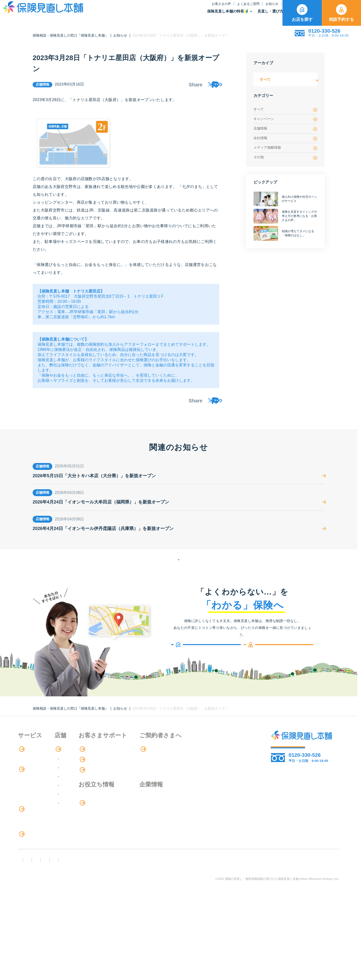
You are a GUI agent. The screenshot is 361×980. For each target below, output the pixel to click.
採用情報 (202, 827)
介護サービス (32, 849)
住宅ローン (28, 839)
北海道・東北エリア (100, 779)
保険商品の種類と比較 (38, 809)
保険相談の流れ (32, 779)
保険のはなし (229, 9)
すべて (285, 110)
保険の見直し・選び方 (41, 870)
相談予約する (341, 13)
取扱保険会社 (267, 16)
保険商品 (237, 16)
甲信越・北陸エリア (100, 796)
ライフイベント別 (34, 890)
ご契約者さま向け (262, 9)
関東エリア (92, 788)
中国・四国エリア (98, 814)
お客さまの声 (154, 9)
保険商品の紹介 (35, 799)
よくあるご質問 (181, 9)
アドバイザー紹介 (34, 789)
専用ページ (205, 769)
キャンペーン (285, 119)
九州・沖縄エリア (98, 823)
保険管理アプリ (32, 829)
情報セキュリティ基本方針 (225, 936)
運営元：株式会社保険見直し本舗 (290, 936)
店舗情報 (285, 129)
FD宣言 (27, 936)
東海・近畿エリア (98, 805)
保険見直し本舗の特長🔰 (161, 16)
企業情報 (202, 817)
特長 (25, 769)
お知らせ (205, 9)
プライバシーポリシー (170, 936)
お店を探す (302, 13)
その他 (285, 157)
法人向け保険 (30, 859)
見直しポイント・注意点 (40, 880)
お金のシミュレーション (154, 828)
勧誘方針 (53, 936)
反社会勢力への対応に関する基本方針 (106, 936)
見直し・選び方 (206, 16)
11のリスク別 (30, 900)
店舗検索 (87, 769)
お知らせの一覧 (179, 573)
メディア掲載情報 (285, 148)
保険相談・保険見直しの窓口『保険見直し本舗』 (70, 35)
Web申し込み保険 (34, 819)
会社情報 (285, 138)
